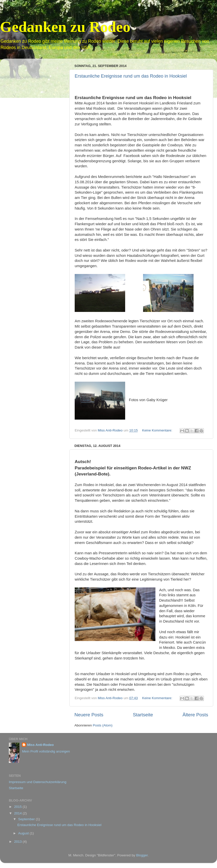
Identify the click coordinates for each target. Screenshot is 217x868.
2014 (18, 813)
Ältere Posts (195, 715)
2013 (18, 842)
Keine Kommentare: (158, 430)
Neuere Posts (89, 715)
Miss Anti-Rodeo (40, 745)
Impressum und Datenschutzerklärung (38, 782)
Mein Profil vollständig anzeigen (46, 751)
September (27, 819)
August (24, 833)
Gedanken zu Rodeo (65, 27)
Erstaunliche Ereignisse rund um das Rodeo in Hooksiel (131, 76)
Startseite (143, 715)
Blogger (142, 855)
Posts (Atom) (103, 725)
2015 (18, 807)
